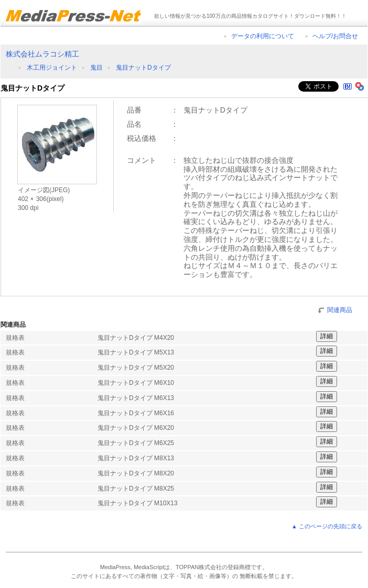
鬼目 (96, 68)
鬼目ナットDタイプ (143, 68)
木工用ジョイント (52, 68)
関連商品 (340, 309)
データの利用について (263, 36)
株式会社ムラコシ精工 (42, 54)
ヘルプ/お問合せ (335, 36)
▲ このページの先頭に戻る (327, 526)
